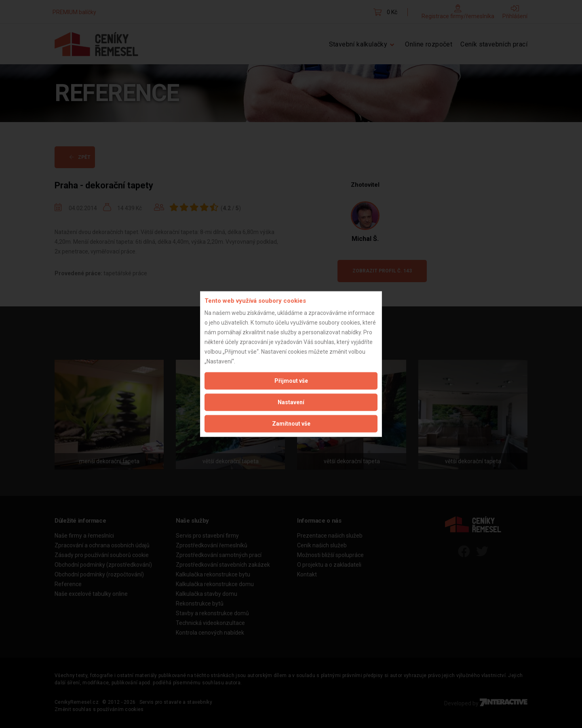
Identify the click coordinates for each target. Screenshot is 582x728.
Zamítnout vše (291, 424)
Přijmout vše (291, 381)
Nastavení (291, 402)
